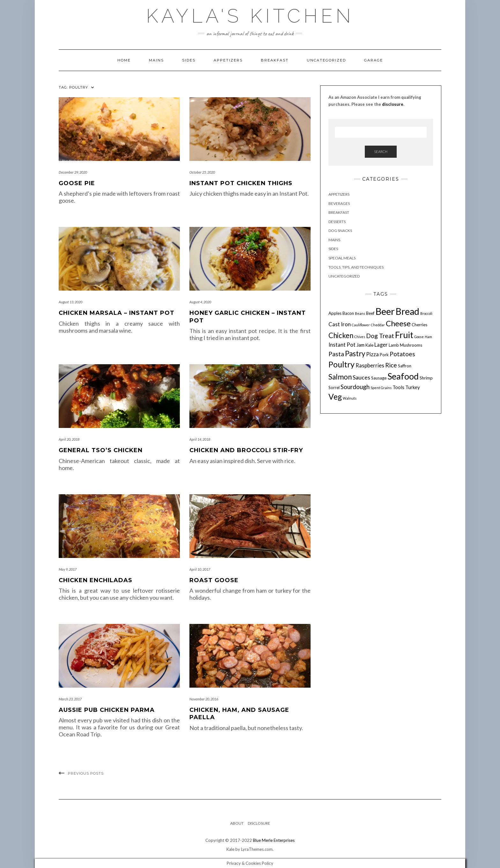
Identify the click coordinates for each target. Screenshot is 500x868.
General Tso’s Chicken (101, 450)
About (237, 823)
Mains (156, 60)
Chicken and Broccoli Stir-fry (246, 450)
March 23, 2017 (70, 699)
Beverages (339, 203)
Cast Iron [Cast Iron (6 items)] (340, 324)
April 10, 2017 (200, 569)
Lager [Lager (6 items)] (381, 345)
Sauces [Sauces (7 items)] (361, 377)
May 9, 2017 (68, 569)
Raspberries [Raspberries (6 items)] (370, 365)
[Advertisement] (381, 469)
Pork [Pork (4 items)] (384, 355)
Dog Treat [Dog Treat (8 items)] (380, 336)
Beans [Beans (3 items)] (360, 313)
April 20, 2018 (69, 439)
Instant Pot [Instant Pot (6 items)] (342, 345)
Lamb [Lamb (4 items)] (394, 345)
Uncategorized (326, 60)
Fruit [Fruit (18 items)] (404, 335)
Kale (230, 849)
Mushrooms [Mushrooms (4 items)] (411, 345)
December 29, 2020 (73, 172)
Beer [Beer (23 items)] (385, 311)
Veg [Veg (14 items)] (335, 397)
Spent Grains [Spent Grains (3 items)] (381, 388)
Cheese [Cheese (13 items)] (398, 323)
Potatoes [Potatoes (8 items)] (402, 354)
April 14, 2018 (200, 439)
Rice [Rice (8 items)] (391, 365)
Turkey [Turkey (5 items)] (413, 387)
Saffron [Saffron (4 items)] (405, 366)
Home (124, 60)
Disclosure (259, 823)
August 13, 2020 (70, 302)
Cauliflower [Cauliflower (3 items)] (361, 325)
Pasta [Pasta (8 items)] (336, 354)
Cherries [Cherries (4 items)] (419, 325)
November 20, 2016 (204, 699)
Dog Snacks (340, 231)
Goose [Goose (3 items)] (419, 337)
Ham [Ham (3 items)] (428, 337)
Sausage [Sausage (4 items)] (379, 378)
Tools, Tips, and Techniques (356, 267)
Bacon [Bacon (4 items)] (348, 313)
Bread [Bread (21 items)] (408, 311)
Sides (189, 60)
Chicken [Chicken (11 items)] (341, 335)
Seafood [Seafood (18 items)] (403, 376)
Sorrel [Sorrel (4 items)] (334, 387)
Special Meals (342, 258)
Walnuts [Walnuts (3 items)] (350, 398)
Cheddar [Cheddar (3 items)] (378, 325)
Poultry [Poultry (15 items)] (342, 364)
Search (381, 152)
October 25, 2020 (202, 172)
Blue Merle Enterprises (274, 840)
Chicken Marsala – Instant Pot (117, 313)
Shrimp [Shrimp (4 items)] (426, 378)
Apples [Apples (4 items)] (335, 313)
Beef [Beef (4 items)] (370, 313)
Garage (374, 60)
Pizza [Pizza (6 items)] (372, 354)
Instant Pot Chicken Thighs (241, 183)
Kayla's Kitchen (250, 16)
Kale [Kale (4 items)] (369, 345)
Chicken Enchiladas (96, 580)
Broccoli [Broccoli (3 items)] (426, 313)
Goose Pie (77, 183)
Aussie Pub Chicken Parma (107, 710)
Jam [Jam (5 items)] (360, 345)
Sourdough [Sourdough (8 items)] (355, 387)
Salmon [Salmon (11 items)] (340, 377)
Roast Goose (214, 580)
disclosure (393, 104)
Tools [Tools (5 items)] (398, 387)
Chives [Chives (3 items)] (360, 337)
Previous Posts (86, 773)
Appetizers (228, 60)
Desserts (337, 222)
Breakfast (275, 60)
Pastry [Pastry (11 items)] (355, 354)
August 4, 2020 (200, 302)
